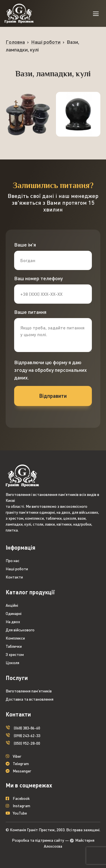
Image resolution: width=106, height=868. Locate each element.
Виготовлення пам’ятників (29, 691)
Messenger (19, 771)
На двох (13, 622)
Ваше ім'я (25, 245)
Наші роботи (46, 42)
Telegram (17, 764)
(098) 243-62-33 (23, 735)
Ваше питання (30, 312)
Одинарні (14, 613)
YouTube (16, 813)
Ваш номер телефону (38, 278)
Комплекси (15, 638)
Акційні (12, 605)
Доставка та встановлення (30, 699)
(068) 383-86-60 (23, 727)
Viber (14, 757)
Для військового (20, 630)
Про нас (13, 561)
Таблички (14, 646)
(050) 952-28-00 (23, 743)
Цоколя (12, 663)
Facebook (18, 799)
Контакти (14, 577)
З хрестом (15, 654)
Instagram (18, 806)
